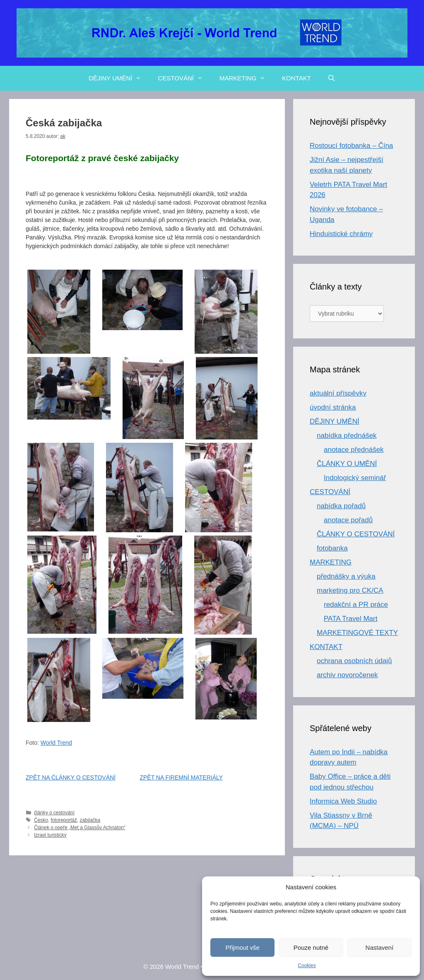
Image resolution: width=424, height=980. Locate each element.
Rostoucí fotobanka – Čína (351, 146)
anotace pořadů (348, 520)
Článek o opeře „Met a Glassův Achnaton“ (80, 828)
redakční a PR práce (356, 605)
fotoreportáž (64, 820)
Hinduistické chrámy (341, 234)
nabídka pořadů (341, 506)
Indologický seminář (355, 478)
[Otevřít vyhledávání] (331, 78)
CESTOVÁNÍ (184, 78)
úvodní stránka (333, 407)
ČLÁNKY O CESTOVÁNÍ (356, 534)
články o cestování (54, 813)
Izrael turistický (50, 835)
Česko (41, 820)
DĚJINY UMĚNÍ (119, 78)
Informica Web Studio (343, 801)
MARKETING (247, 78)
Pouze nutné (311, 947)
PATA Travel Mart (351, 619)
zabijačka (90, 820)
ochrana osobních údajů (354, 661)
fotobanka (332, 548)
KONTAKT (296, 78)
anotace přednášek (354, 450)
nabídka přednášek (347, 436)
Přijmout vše (242, 947)
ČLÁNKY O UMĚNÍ (347, 464)
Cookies (307, 966)
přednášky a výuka (346, 576)
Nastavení (380, 947)
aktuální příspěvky (338, 393)
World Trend (56, 743)
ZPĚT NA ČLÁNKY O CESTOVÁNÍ (71, 777)
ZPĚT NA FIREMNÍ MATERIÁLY (181, 777)
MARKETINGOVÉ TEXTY (357, 633)
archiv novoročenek (347, 675)
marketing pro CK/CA (350, 590)
